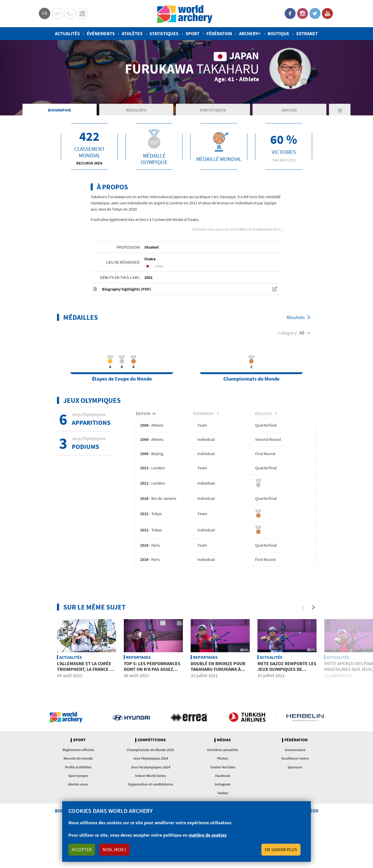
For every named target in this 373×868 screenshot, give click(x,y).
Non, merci (114, 850)
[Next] (313, 631)
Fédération (219, 34)
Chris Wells (239, 252)
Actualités (67, 34)
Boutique (278, 34)
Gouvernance (295, 774)
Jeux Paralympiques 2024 (150, 791)
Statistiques (164, 34)
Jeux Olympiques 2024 (150, 782)
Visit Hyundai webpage (131, 741)
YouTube (327, 13)
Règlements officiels (78, 774)
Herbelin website (305, 741)
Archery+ (250, 34)
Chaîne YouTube (223, 791)
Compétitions (152, 764)
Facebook (290, 13)
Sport (192, 34)
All (302, 356)
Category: (288, 356)
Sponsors (295, 791)
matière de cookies (208, 835)
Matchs (289, 133)
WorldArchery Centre (82, 13)
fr (45, 13)
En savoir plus (281, 850)
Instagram (303, 13)
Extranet (307, 34)
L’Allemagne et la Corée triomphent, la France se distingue (86, 693)
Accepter (82, 850)
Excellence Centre (295, 782)
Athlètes (132, 34)
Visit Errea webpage (189, 741)
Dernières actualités (223, 774)
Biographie (60, 133)
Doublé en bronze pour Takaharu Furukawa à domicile (218, 693)
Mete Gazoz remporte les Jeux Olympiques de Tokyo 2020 (287, 693)
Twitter (315, 13)
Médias (224, 764)
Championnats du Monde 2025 (150, 774)
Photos (223, 782)
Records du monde (78, 782)
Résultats (136, 133)
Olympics (57, 13)
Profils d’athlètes (78, 791)
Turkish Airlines (247, 741)
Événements (101, 34)
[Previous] (303, 631)
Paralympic (70, 13)
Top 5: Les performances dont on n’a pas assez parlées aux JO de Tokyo (152, 693)
